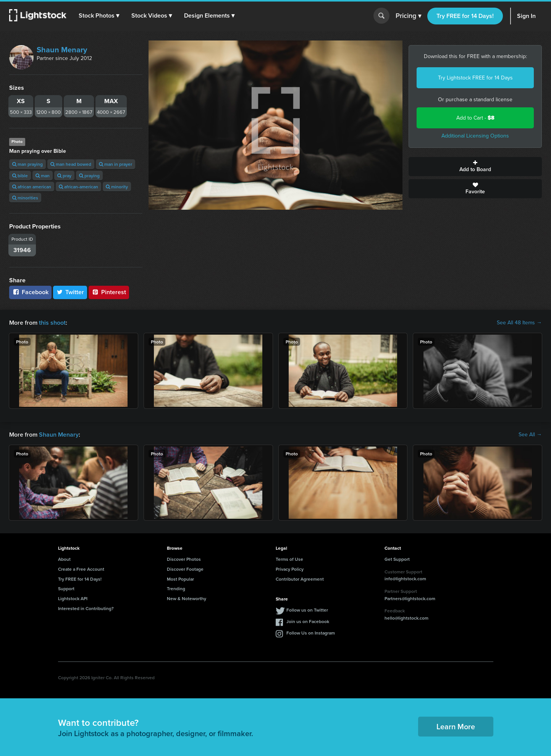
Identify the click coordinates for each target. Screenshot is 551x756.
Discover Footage (185, 569)
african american (32, 187)
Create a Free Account (81, 569)
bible (20, 176)
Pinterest (109, 292)
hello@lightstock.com (406, 618)
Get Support (397, 559)
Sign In (526, 16)
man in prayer (116, 164)
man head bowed (71, 164)
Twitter (70, 292)
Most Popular (180, 579)
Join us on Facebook (308, 621)
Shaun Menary (62, 50)
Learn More (456, 726)
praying (89, 176)
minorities (25, 198)
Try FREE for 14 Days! (465, 16)
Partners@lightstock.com (410, 598)
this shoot (52, 323)
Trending (176, 588)
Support (66, 588)
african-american (78, 187)
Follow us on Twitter (307, 610)
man (43, 176)
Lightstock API (73, 598)
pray (64, 176)
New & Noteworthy (187, 598)
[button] (99, 16)
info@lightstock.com (405, 579)
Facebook (30, 292)
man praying (27, 164)
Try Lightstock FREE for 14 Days (475, 78)
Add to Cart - (475, 118)
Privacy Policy (290, 569)
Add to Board (475, 167)
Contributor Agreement (300, 579)
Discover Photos (184, 559)
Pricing (408, 16)
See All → (530, 435)
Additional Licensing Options (475, 136)
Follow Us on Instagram (311, 633)
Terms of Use (289, 559)
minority (117, 187)
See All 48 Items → (519, 323)
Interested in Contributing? (86, 608)
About (64, 559)
